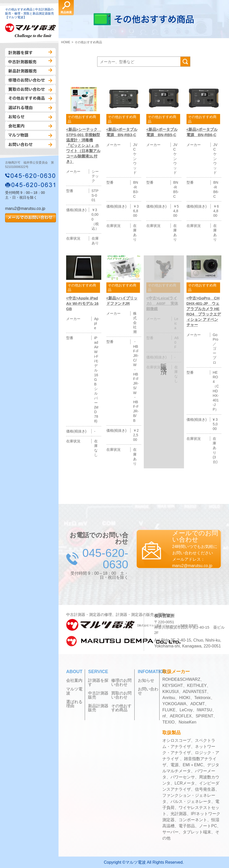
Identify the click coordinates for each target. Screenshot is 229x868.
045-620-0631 (31, 185)
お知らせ (30, 117)
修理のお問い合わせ (30, 80)
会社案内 (30, 126)
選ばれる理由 (30, 108)
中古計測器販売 (30, 62)
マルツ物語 (30, 135)
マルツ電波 (74, 691)
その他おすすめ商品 (30, 98)
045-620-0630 (31, 176)
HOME (66, 42)
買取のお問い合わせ (30, 89)
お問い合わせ (30, 144)
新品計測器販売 (30, 71)
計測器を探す (30, 53)
